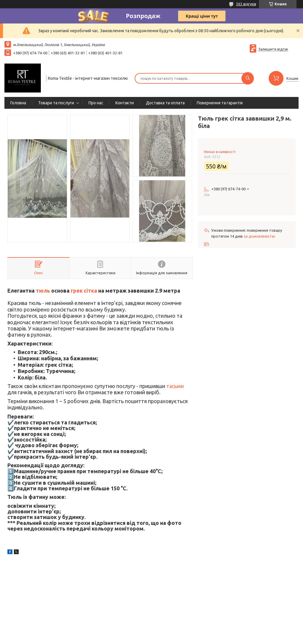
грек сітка (84, 291)
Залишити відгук (273, 49)
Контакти (125, 103)
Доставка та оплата (165, 103)
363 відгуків (246, 4)
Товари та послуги (56, 103)
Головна (18, 103)
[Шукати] (248, 78)
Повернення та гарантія (220, 103)
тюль (43, 291)
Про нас (96, 103)
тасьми (175, 386)
